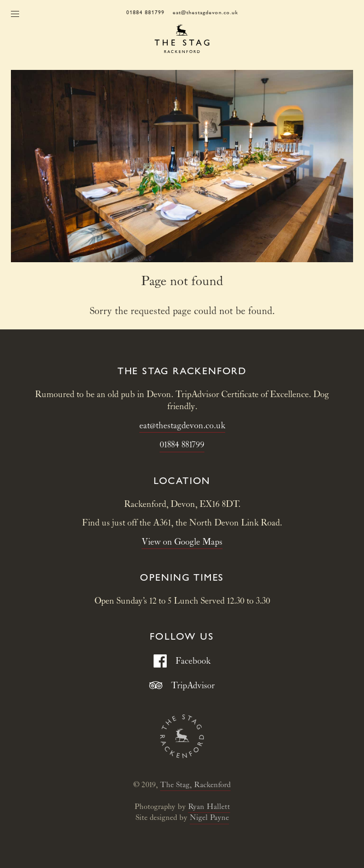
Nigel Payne (209, 818)
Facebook (182, 661)
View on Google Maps (182, 542)
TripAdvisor (182, 686)
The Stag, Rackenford (195, 785)
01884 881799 (145, 12)
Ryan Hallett (209, 807)
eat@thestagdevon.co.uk (206, 12)
